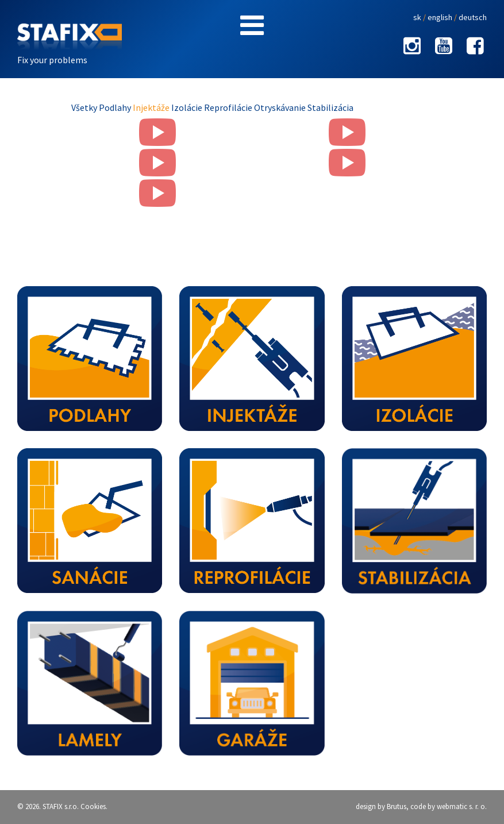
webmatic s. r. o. (462, 806)
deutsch (473, 17)
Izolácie (188, 107)
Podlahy (116, 107)
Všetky (85, 107)
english (440, 17)
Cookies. (94, 806)
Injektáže (152, 107)
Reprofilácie (229, 107)
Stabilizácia (330, 107)
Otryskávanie (281, 107)
